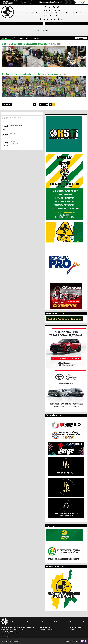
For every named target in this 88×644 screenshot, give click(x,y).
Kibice (21, 38)
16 (54, 104)
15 (50, 104)
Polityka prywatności (7, 636)
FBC (84, 621)
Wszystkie (6, 38)
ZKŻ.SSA (70, 621)
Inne (28, 38)
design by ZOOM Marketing (75, 641)
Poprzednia (7, 104)
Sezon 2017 (80, 38)
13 (43, 104)
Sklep (55, 621)
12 (40, 104)
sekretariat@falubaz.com (12, 633)
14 (47, 104)
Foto (39, 30)
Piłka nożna (36, 38)
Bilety (41, 621)
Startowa (13, 621)
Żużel (14, 38)
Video (49, 30)
